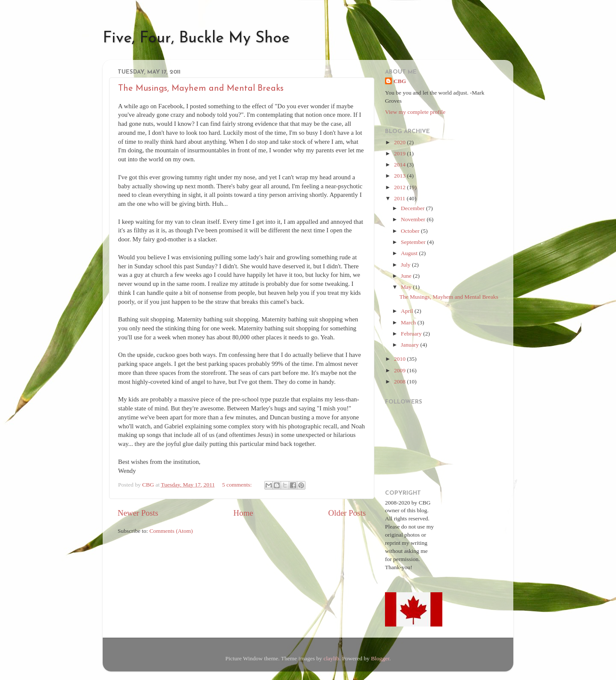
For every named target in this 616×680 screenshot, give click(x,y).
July (406, 265)
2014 (400, 165)
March (409, 322)
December (413, 208)
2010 (400, 359)
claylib (331, 658)
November (414, 219)
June (407, 276)
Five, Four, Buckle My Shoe (196, 39)
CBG (400, 81)
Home (243, 513)
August (410, 253)
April (408, 311)
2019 (400, 153)
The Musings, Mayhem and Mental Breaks (201, 89)
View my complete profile (415, 112)
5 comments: (238, 485)
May (407, 287)
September (414, 242)
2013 (400, 176)
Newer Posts (138, 513)
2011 (400, 198)
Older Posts (347, 513)
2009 (400, 370)
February (412, 334)
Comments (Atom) (171, 531)
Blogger (380, 658)
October (411, 231)
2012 (400, 187)
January (410, 345)
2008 (400, 382)
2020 (400, 142)
